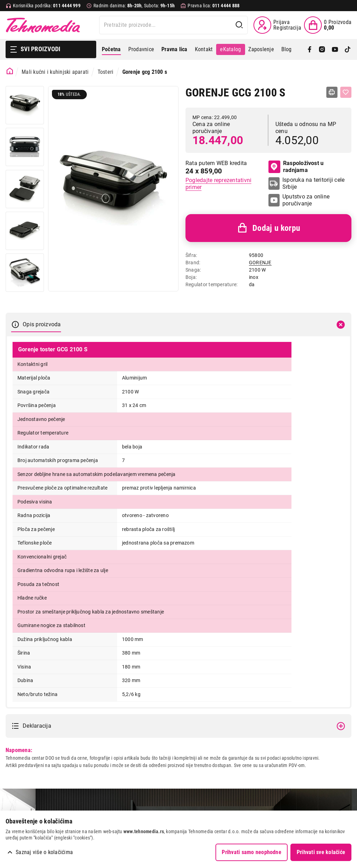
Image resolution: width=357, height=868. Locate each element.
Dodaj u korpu (268, 228)
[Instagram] (322, 49)
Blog (287, 49)
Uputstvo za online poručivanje (306, 200)
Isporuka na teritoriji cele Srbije (313, 183)
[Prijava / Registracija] (277, 25)
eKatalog (230, 49)
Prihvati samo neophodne (252, 852)
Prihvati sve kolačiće (321, 852)
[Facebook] (310, 49)
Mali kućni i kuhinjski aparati (55, 72)
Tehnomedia (43, 25)
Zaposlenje (261, 49)
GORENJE (260, 263)
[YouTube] (335, 49)
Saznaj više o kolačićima (44, 852)
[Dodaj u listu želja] (346, 92)
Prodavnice (141, 49)
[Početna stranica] (10, 71)
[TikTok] (348, 49)
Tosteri (106, 72)
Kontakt (204, 49)
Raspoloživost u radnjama (296, 167)
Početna (111, 49)
